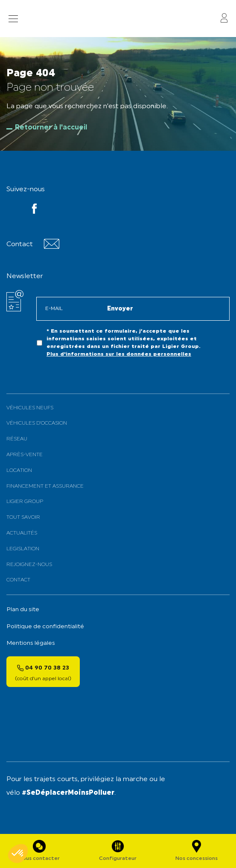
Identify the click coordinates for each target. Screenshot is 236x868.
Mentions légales (31, 643)
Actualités (22, 533)
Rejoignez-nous (29, 565)
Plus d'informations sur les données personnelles (119, 354)
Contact (18, 580)
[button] (18, 854)
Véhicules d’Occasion (37, 423)
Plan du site (23, 610)
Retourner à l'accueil (51, 128)
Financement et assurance (45, 486)
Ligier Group (25, 502)
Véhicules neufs (30, 408)
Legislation (23, 549)
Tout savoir (23, 517)
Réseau (17, 439)
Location (19, 471)
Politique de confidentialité (45, 627)
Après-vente (25, 455)
